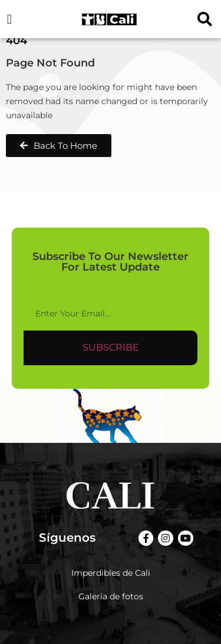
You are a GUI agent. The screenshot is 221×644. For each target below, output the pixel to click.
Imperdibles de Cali (111, 573)
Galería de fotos (111, 596)
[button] (9, 19)
